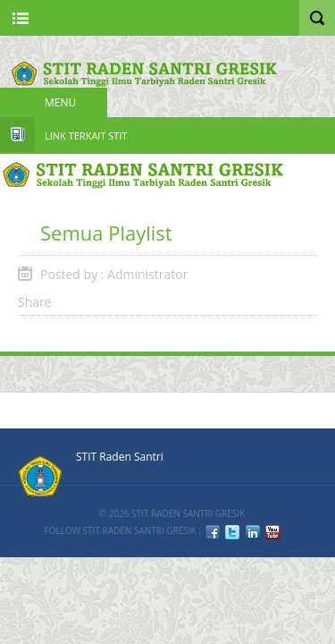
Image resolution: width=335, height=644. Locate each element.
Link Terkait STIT (86, 136)
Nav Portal (20, 18)
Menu (60, 102)
